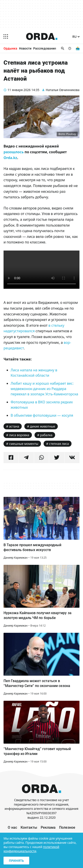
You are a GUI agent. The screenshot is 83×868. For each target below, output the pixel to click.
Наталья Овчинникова (63, 90)
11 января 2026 (19, 90)
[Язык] (76, 37)
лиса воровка (19, 435)
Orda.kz (10, 158)
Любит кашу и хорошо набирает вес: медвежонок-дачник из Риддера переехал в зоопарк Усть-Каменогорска (44, 389)
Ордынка (10, 48)
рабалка (46, 435)
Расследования (45, 48)
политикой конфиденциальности (31, 849)
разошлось (14, 152)
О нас (12, 827)
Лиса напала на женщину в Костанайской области (34, 373)
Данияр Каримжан (16, 558)
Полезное (67, 827)
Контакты (29, 827)
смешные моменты (24, 444)
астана (14, 426)
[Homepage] (42, 36)
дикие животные (42, 426)
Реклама (48, 827)
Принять (16, 861)
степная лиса (59, 444)
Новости (25, 48)
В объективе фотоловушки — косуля (42, 415)
